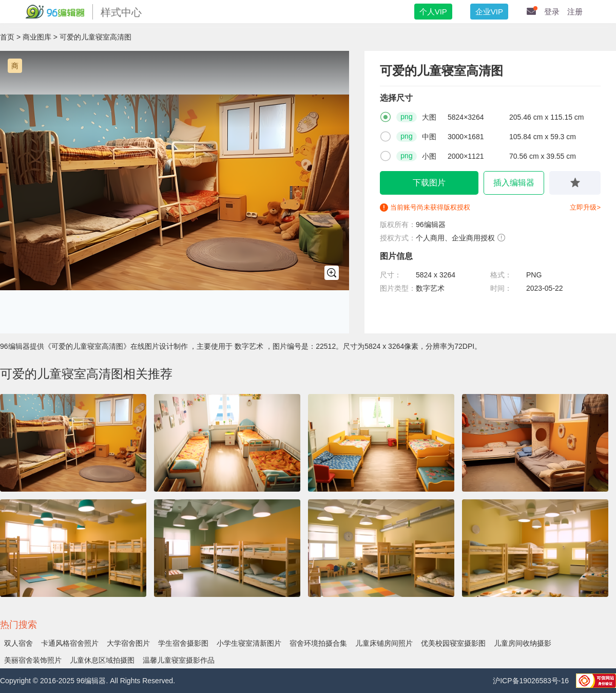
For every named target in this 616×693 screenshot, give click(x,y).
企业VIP (489, 12)
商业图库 (37, 37)
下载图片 (429, 183)
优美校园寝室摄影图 (453, 643)
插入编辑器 (514, 183)
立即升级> (585, 207)
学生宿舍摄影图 (183, 643)
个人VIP (433, 12)
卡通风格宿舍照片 (70, 643)
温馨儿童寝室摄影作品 (179, 660)
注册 (575, 12)
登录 (552, 12)
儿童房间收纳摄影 (523, 643)
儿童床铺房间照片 (384, 643)
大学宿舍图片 (128, 643)
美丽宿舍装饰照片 (33, 660)
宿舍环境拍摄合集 (318, 643)
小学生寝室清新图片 (249, 643)
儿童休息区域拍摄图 (102, 660)
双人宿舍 (18, 643)
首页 (7, 37)
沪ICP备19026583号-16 (532, 681)
